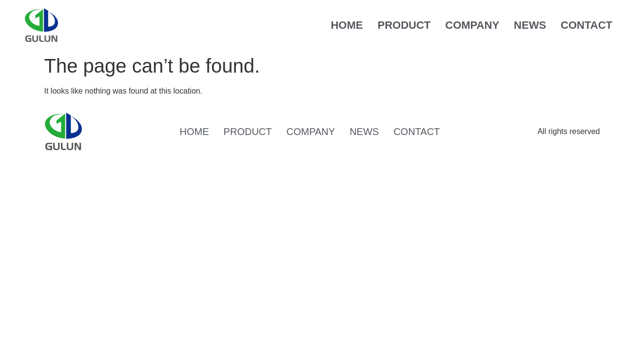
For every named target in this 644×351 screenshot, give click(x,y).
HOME (347, 25)
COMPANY (472, 25)
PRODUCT (404, 25)
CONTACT (586, 25)
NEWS (530, 25)
